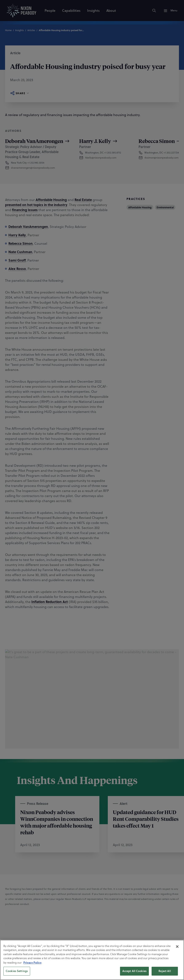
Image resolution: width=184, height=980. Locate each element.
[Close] (177, 952)
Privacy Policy (32, 968)
